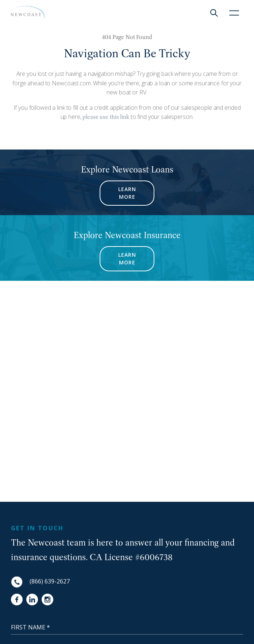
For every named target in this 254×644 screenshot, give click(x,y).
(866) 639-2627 (50, 581)
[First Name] (127, 627)
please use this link (105, 117)
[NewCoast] (27, 13)
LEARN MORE (127, 193)
